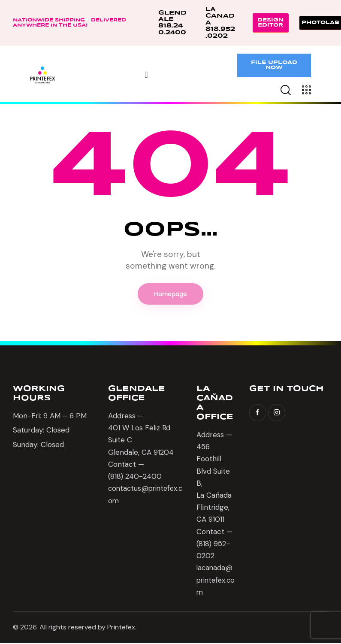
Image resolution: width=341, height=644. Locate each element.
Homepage (170, 294)
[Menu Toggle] (146, 75)
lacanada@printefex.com (215, 581)
